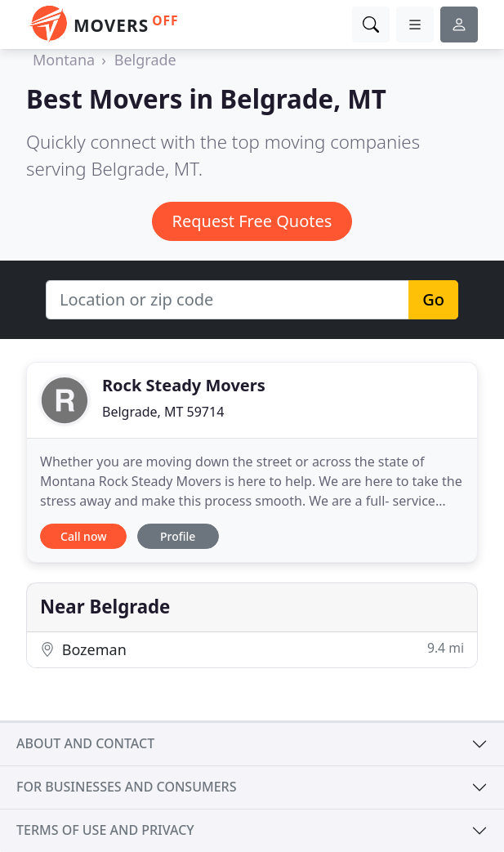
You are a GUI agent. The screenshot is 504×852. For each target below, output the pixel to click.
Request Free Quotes (252, 221)
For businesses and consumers (126, 787)
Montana (64, 60)
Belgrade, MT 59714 (163, 412)
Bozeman (252, 649)
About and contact (85, 743)
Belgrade (145, 60)
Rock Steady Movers (184, 385)
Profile (178, 536)
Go (433, 299)
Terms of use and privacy (105, 830)
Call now (83, 536)
